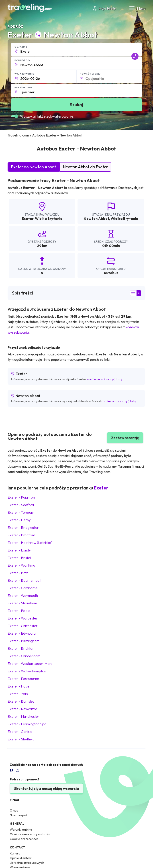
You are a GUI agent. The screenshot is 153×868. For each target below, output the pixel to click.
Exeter (28, 219)
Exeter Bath (18, 573)
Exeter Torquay (21, 512)
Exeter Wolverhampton (27, 671)
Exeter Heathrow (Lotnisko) (30, 543)
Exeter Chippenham (24, 656)
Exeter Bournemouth (25, 580)
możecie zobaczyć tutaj (105, 379)
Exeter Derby (19, 520)
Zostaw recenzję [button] (125, 438)
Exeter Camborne (23, 588)
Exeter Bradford (21, 535)
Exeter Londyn (20, 550)
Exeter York (18, 694)
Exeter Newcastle (22, 709)
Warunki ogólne (21, 830)
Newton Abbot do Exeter (85, 167)
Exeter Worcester (22, 618)
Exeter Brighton (21, 648)
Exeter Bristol (19, 558)
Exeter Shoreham (22, 603)
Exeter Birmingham (23, 641)
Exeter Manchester (23, 716)
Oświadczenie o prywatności (30, 834)
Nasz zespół (19, 815)
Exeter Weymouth (23, 595)
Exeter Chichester (22, 626)
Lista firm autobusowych (27, 863)
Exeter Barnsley (21, 701)
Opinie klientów (21, 858)
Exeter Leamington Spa (27, 724)
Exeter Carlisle (20, 732)
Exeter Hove (18, 686)
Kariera (15, 853)
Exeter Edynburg (22, 633)
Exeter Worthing (21, 565)
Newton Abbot (96, 219)
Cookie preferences (24, 839)
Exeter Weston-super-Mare (30, 664)
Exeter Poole (19, 611)
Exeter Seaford (21, 505)
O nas (14, 810)
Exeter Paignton (21, 497)
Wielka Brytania (49, 219)
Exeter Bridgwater (23, 527)
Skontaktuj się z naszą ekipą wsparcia (46, 788)
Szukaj (76, 105)
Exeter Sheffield (21, 739)
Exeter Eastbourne (23, 679)
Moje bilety (104, 8)
